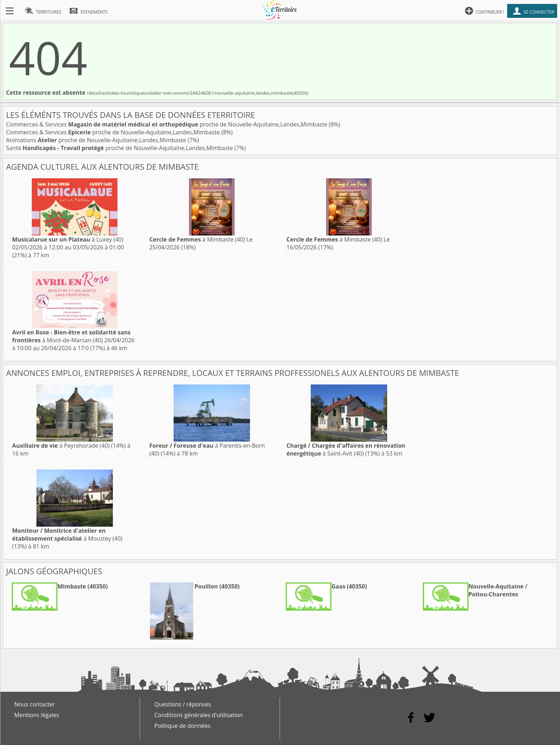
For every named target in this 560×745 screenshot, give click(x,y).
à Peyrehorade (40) (61, 446)
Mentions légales (37, 715)
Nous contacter (35, 704)
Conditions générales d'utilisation (199, 715)
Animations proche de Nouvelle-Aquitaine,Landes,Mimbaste (97, 140)
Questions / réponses (183, 704)
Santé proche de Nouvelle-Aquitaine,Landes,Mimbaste (120, 148)
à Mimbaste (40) (197, 239)
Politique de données (182, 726)
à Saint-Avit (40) (346, 450)
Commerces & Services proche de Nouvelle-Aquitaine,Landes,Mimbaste (167, 124)
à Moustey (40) (67, 535)
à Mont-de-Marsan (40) (71, 336)
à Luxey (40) (68, 239)
